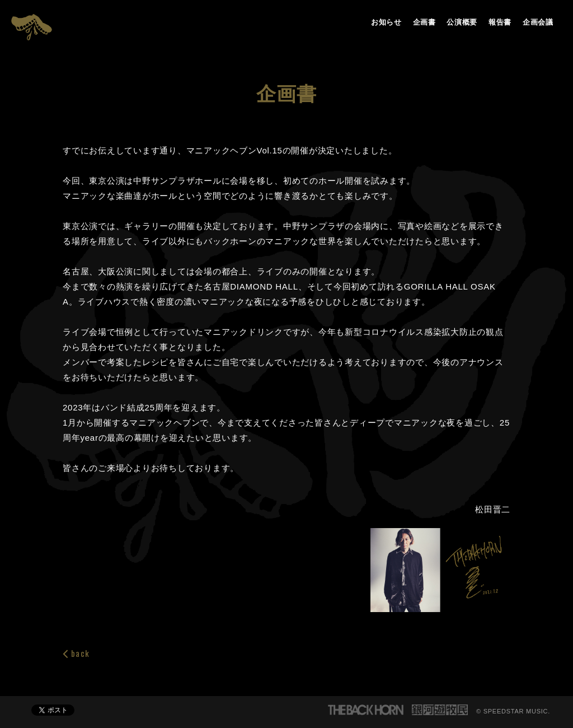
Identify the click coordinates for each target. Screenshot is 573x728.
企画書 (424, 22)
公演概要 (462, 22)
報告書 (500, 22)
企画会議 (538, 22)
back (76, 654)
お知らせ (386, 22)
